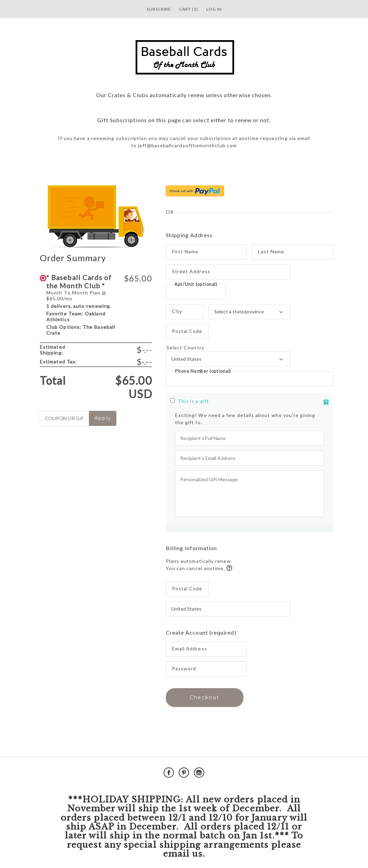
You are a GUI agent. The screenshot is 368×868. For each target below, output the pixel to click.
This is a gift (193, 401)
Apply (103, 418)
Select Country (228, 348)
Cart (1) (189, 9)
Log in (214, 9)
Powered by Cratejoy (292, 773)
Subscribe (159, 9)
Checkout (205, 697)
